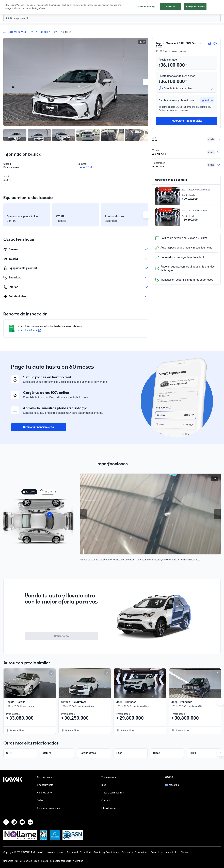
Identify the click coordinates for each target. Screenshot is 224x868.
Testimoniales (109, 777)
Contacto (106, 800)
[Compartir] (209, 44)
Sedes (40, 800)
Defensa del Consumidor (135, 852)
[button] (207, 100)
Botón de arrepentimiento (164, 852)
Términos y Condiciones (106, 852)
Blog (104, 785)
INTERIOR (47, 492)
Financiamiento (45, 785)
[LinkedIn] (30, 822)
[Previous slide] (84, 514)
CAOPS (169, 777)
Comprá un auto (46, 777)
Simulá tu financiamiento (38, 427)
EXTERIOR (29, 492)
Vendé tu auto (44, 793)
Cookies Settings (147, 7)
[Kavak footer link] (13, 793)
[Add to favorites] (54, 673)
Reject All (171, 7)
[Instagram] (14, 822)
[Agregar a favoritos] (215, 44)
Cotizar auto (61, 636)
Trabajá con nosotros (113, 793)
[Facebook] (6, 822)
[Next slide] (147, 82)
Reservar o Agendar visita (186, 121)
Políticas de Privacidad (79, 852)
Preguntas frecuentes (48, 808)
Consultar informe (30, 330)
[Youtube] (22, 822)
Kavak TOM (85, 167)
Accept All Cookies (195, 7)
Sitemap (185, 852)
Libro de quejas (109, 808)
